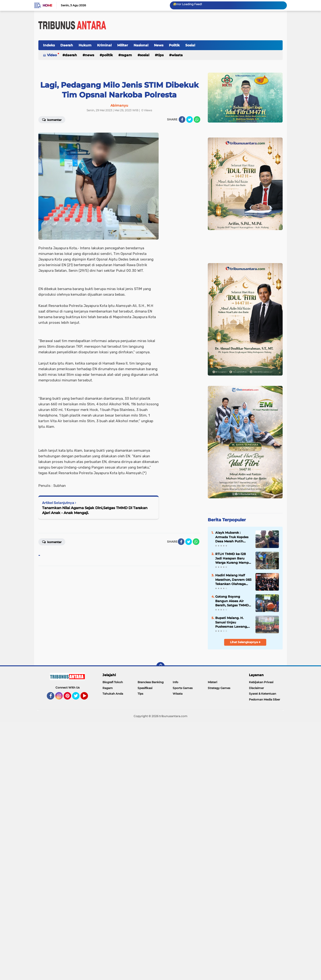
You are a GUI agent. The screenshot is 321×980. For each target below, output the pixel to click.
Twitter (78, 698)
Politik (174, 45)
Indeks (49, 45)
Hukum (85, 45)
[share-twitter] (190, 119)
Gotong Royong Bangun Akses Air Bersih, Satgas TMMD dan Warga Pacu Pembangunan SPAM (232, 601)
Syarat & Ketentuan (263, 694)
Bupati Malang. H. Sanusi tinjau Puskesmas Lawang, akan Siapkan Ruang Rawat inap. (232, 622)
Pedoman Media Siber (264, 699)
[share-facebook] (182, 119)
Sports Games (183, 688)
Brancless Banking (151, 682)
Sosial (190, 45)
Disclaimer (256, 688)
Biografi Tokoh (113, 682)
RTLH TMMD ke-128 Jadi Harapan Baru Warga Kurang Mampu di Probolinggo (233, 558)
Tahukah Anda (113, 694)
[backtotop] (160, 666)
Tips (160, 55)
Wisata (177, 55)
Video (52, 55)
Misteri (212, 682)
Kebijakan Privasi (261, 682)
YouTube (88, 698)
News (159, 45)
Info (175, 682)
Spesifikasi (145, 688)
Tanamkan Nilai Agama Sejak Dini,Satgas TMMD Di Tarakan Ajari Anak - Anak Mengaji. (95, 510)
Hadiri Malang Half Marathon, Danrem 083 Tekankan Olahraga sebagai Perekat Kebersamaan (233, 580)
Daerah (67, 45)
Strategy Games (219, 688)
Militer (123, 45)
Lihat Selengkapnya (245, 642)
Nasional (141, 45)
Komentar (52, 119)
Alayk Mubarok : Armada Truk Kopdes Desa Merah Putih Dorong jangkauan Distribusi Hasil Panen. (233, 537)
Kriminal (104, 45)
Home (47, 5)
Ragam (126, 55)
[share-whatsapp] (197, 119)
